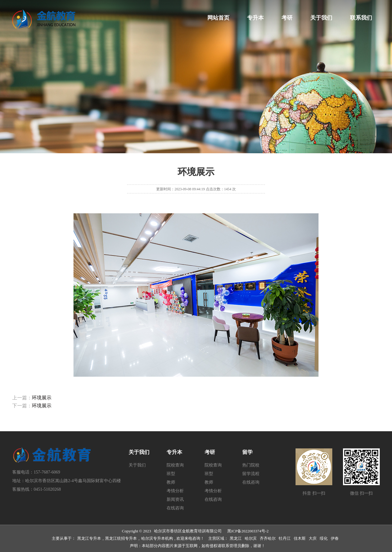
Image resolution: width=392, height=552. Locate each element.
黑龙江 (236, 538)
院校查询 (175, 465)
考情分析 (175, 491)
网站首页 (218, 18)
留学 (247, 452)
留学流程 (251, 474)
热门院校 (251, 465)
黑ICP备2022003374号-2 (248, 531)
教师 (171, 482)
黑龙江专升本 (89, 538)
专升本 (255, 18)
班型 (171, 474)
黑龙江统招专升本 (121, 538)
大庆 (313, 538)
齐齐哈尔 (268, 538)
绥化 (324, 538)
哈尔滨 (251, 538)
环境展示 (42, 398)
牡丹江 (285, 538)
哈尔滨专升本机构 (157, 538)
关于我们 (321, 18)
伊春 (335, 538)
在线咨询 (175, 508)
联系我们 (361, 18)
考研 (287, 18)
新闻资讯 (175, 499)
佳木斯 (300, 538)
